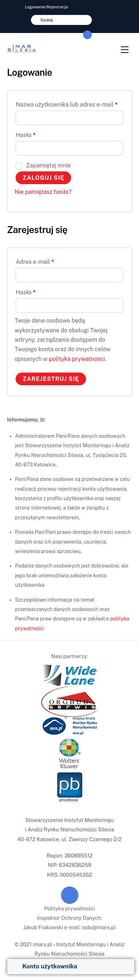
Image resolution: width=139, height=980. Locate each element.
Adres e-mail (35, 262)
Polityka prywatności (69, 908)
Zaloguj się (43, 178)
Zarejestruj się (51, 379)
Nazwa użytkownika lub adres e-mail (67, 105)
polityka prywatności (77, 359)
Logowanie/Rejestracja (46, 7)
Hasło (26, 135)
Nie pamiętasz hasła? (43, 192)
